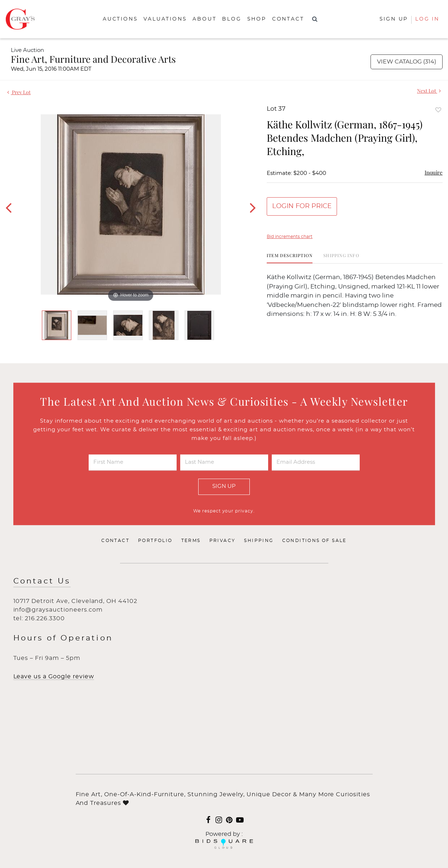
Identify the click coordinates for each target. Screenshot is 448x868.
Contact (288, 19)
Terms (191, 541)
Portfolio (155, 541)
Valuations (165, 19)
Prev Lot (19, 92)
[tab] (290, 258)
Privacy (223, 541)
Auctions (120, 19)
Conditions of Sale (314, 541)
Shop (257, 19)
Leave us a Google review (54, 677)
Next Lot (429, 91)
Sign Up (224, 486)
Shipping (259, 541)
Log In (427, 19)
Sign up (394, 19)
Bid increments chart (290, 237)
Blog (232, 19)
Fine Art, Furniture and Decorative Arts (93, 59)
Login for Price (302, 206)
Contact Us (42, 581)
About (204, 19)
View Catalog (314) (407, 62)
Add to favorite (438, 110)
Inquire (434, 172)
